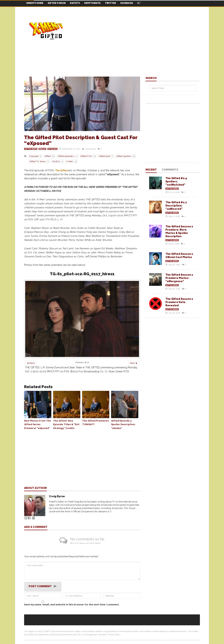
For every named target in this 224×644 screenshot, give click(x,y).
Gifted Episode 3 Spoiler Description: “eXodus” (123, 425)
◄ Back (31, 363)
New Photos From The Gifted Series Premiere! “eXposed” (38, 425)
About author (35, 488)
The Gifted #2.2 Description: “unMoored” (176, 206)
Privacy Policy (114, 635)
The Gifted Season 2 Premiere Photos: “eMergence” (179, 278)
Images (42, 149)
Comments (170, 170)
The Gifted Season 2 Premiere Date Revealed (179, 302)
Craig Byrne (90, 149)
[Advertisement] (134, 31)
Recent (151, 170)
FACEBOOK (127, 3)
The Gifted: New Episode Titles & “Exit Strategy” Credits (66, 425)
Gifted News (31, 149)
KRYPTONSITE (92, 3)
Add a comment (36, 527)
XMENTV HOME (35, 3)
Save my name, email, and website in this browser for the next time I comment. (72, 605)
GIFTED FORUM (57, 3)
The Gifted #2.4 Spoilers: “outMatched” (176, 181)
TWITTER (110, 3)
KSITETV (75, 3)
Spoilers (52, 149)
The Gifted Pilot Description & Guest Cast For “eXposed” (81, 140)
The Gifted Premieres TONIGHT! (95, 423)
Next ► (134, 363)
